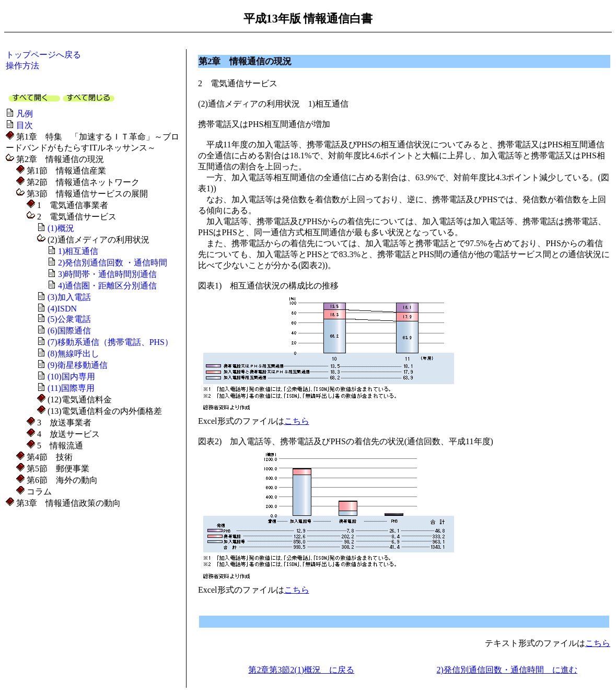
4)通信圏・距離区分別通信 (107, 286)
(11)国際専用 (71, 388)
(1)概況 (61, 228)
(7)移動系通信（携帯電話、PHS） (110, 342)
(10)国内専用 (71, 377)
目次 (25, 125)
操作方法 (22, 66)
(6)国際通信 (69, 331)
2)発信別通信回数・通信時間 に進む (507, 670)
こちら (297, 421)
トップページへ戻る (43, 55)
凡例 (25, 114)
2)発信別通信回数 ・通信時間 (113, 263)
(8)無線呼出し (73, 354)
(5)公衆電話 (69, 319)
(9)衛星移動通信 (78, 365)
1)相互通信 (78, 251)
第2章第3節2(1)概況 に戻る (301, 670)
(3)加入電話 (69, 297)
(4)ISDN (62, 309)
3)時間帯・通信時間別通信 (107, 274)
